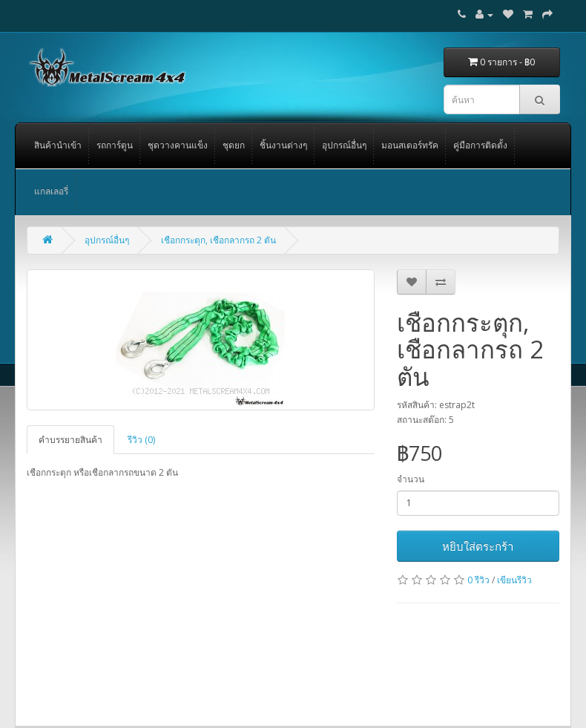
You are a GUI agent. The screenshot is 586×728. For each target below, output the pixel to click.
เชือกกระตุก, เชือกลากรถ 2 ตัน (218, 240)
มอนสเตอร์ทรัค (410, 145)
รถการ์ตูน (115, 145)
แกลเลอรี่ (51, 191)
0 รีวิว (478, 580)
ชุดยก (234, 145)
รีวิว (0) (141, 440)
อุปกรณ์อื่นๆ (344, 145)
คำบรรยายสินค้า (70, 440)
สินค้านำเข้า (58, 145)
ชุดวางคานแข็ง (178, 145)
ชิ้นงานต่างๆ (283, 145)
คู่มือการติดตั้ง (480, 145)
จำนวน (411, 479)
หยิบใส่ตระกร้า (478, 546)
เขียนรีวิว (514, 580)
